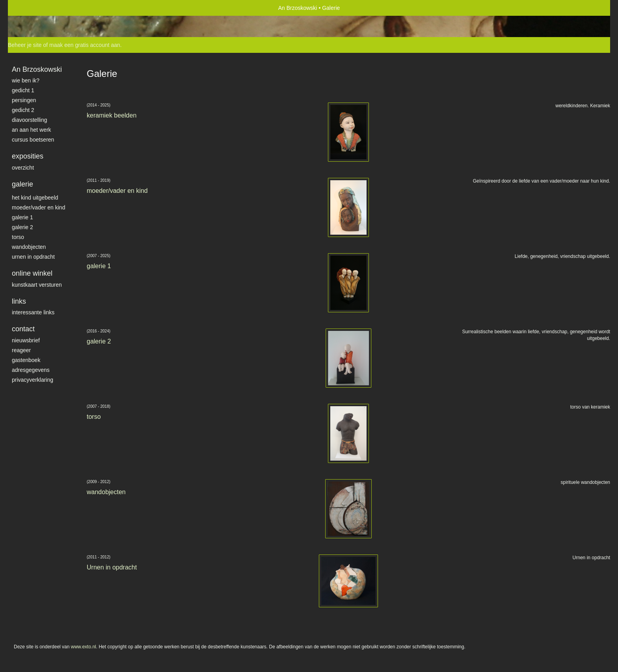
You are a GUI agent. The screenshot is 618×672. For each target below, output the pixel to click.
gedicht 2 (23, 110)
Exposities (28, 156)
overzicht (23, 168)
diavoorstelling (30, 120)
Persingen (24, 100)
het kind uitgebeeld (35, 198)
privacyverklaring (33, 380)
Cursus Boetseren (33, 140)
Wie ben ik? (26, 80)
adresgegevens (31, 370)
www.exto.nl (84, 647)
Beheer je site (25, 45)
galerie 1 (22, 217)
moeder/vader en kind (38, 207)
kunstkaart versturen (37, 285)
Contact (23, 329)
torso (18, 237)
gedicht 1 (23, 90)
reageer (21, 350)
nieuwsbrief (26, 340)
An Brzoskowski (298, 8)
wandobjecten (29, 247)
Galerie (22, 184)
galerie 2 (22, 227)
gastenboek (26, 360)
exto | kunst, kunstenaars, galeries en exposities (30, 8)
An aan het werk (32, 130)
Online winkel (32, 273)
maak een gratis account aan (85, 45)
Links (19, 301)
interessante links (33, 312)
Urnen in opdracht (33, 257)
